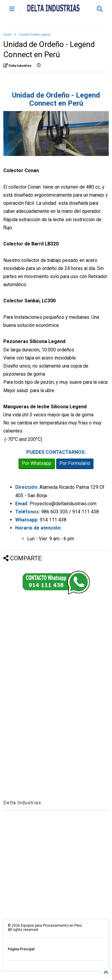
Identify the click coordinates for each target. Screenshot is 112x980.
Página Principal (21, 949)
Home (7, 35)
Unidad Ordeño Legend (35, 35)
